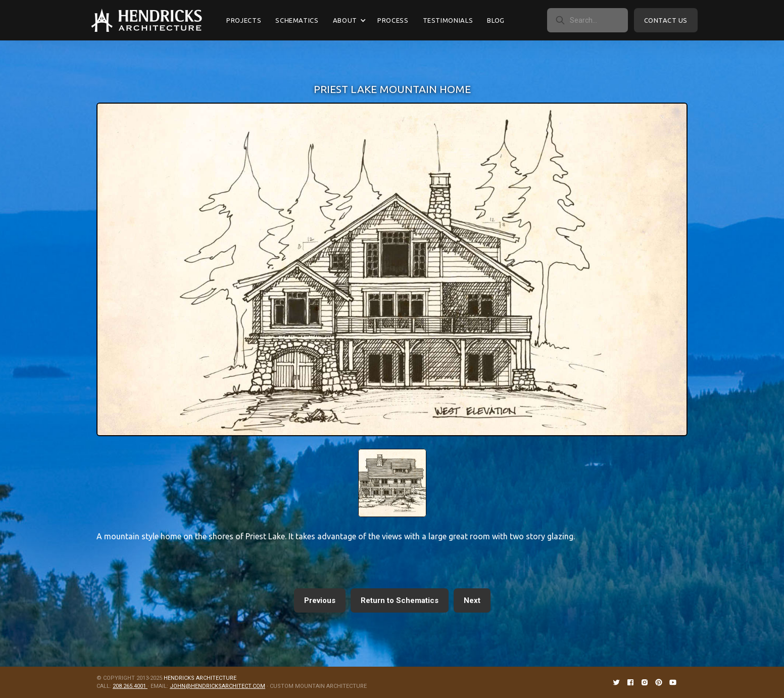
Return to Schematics (400, 600)
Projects (244, 20)
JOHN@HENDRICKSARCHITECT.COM (217, 686)
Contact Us (666, 20)
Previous (320, 600)
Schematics (297, 20)
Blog (496, 20)
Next (472, 600)
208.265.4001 (130, 686)
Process (393, 20)
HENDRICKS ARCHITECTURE (200, 678)
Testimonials (448, 20)
